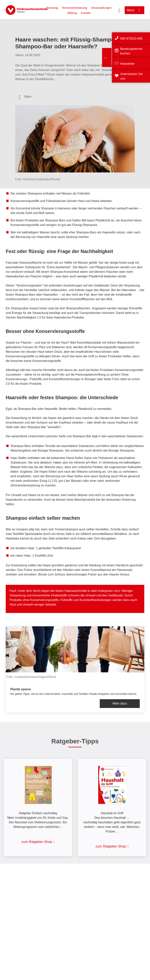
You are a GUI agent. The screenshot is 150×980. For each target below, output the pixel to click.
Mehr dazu (120, 703)
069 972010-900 (131, 39)
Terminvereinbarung (75, 8)
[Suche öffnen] (119, 10)
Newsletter (128, 64)
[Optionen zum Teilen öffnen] (25, 97)
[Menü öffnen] (134, 10)
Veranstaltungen (101, 8)
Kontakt (86, 13)
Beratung (52, 8)
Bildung (72, 13)
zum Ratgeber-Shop (37, 842)
